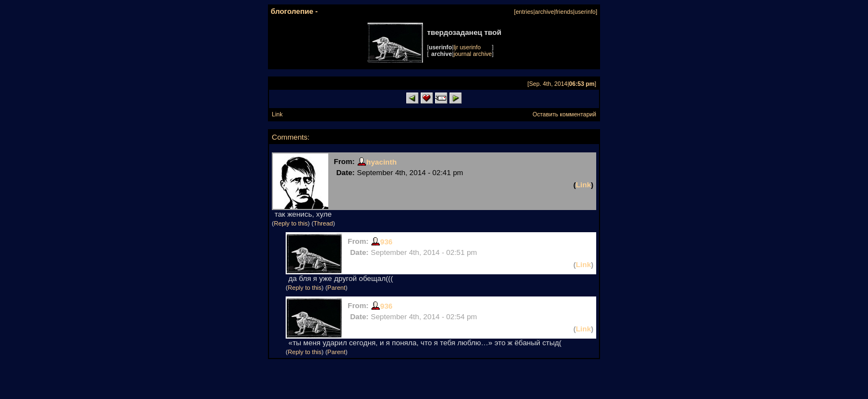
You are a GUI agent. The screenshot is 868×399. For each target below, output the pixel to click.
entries (524, 12)
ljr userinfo (467, 47)
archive (544, 12)
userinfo (585, 12)
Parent (336, 288)
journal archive (472, 54)
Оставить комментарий (564, 114)
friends (564, 12)
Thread (323, 223)
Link (277, 114)
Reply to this (291, 223)
